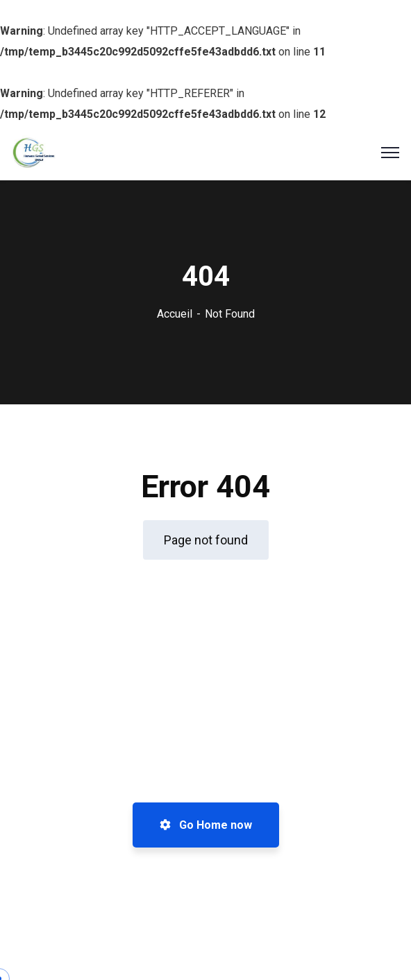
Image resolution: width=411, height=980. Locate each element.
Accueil (175, 314)
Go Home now (206, 825)
